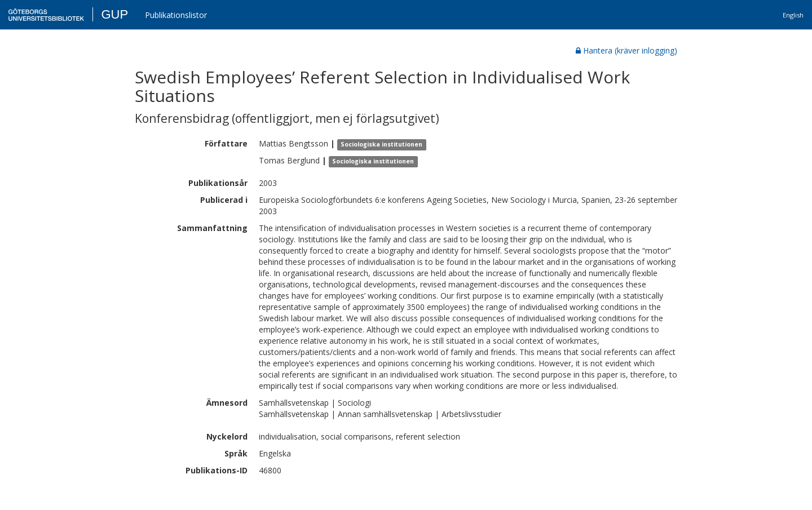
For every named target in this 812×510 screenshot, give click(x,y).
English (793, 15)
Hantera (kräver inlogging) (626, 50)
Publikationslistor (176, 15)
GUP (114, 14)
